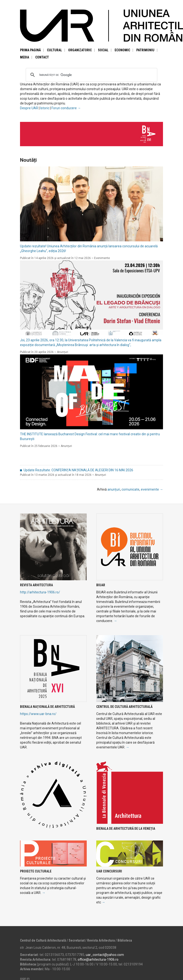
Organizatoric (80, 50)
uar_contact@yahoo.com (105, 955)
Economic (122, 50)
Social (103, 50)
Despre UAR (29, 108)
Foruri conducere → (66, 108)
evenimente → (152, 489)
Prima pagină (30, 50)
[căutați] (91, 75)
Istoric (45, 108)
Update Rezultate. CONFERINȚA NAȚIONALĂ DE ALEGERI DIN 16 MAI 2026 (78, 470)
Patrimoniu (145, 50)
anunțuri (114, 489)
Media (25, 57)
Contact (42, 57)
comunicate (130, 489)
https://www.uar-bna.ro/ (38, 714)
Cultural (54, 50)
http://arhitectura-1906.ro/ (40, 592)
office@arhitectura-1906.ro (98, 959)
